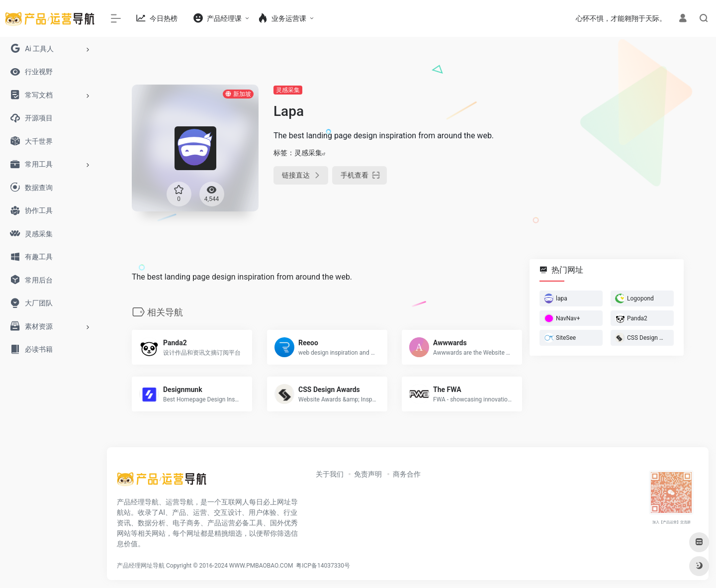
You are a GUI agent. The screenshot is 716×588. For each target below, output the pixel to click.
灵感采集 (288, 90)
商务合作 (407, 474)
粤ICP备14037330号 (323, 566)
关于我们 (330, 474)
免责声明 (368, 474)
